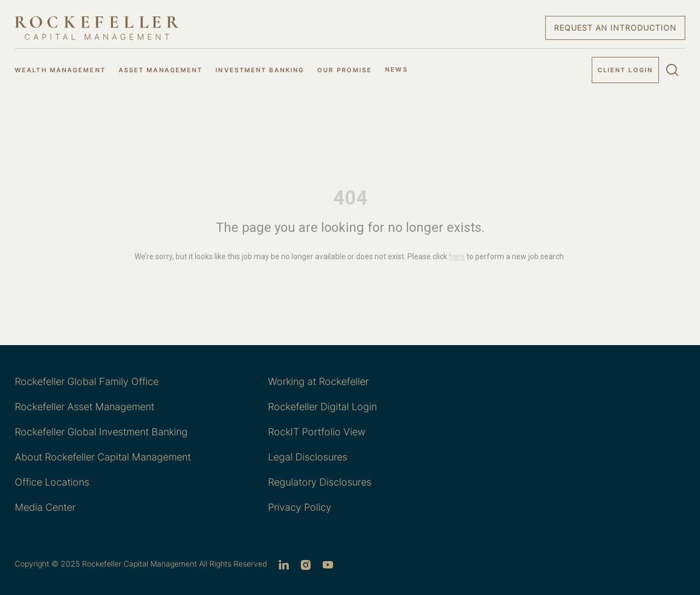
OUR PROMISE (345, 70)
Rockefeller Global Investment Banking (101, 432)
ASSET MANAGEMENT (161, 70)
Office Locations (52, 482)
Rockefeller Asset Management (84, 407)
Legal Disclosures (308, 457)
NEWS (396, 69)
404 (350, 198)
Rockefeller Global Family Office (87, 381)
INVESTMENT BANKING (260, 70)
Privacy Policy (300, 507)
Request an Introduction (615, 28)
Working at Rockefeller (318, 381)
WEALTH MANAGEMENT (60, 70)
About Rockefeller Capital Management (103, 457)
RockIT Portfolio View (317, 432)
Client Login (625, 70)
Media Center (45, 507)
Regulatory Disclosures (320, 482)
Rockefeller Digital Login (322, 407)
